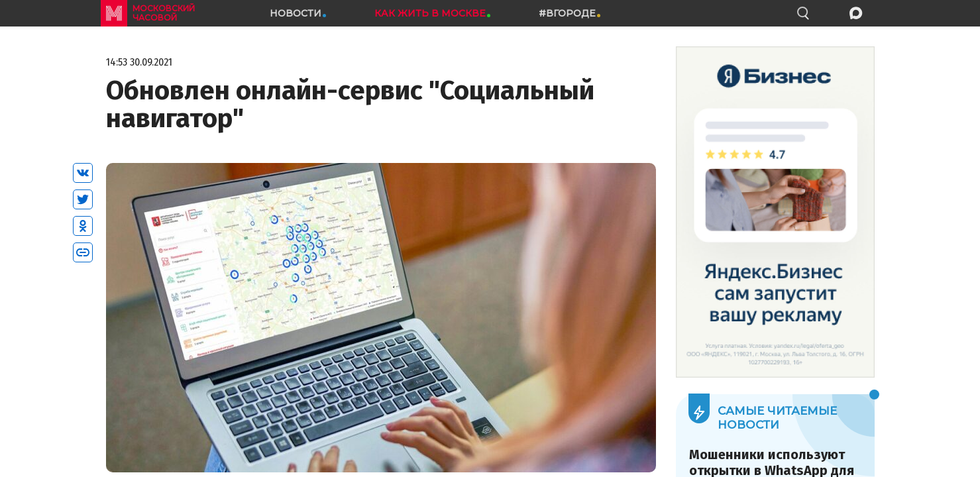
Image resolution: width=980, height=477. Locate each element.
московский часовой (164, 13)
